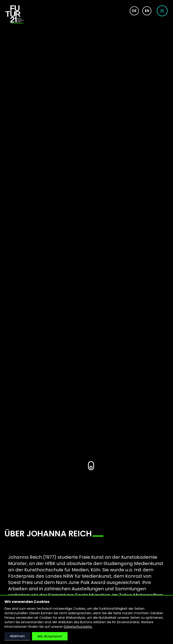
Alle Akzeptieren (50, 636)
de (134, 11)
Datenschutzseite (78, 627)
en (147, 11)
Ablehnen (17, 636)
